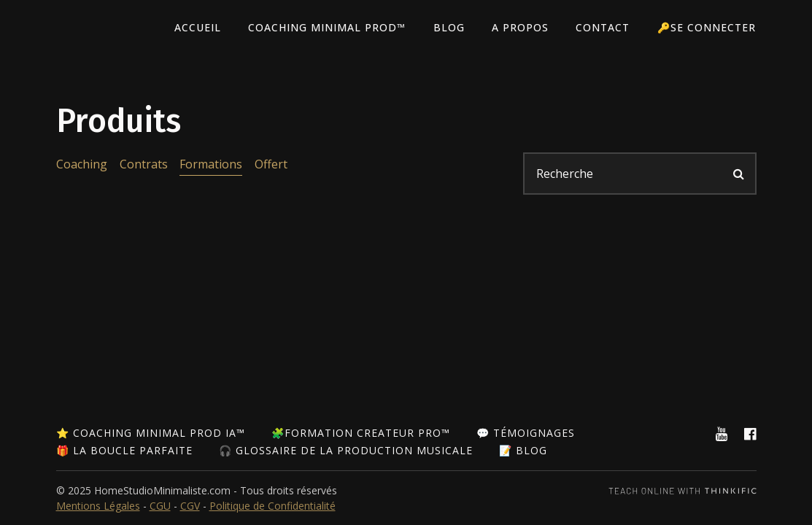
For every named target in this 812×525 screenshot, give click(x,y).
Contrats (143, 164)
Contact (605, 28)
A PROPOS (523, 28)
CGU (160, 506)
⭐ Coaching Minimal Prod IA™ (151, 433)
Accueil (204, 28)
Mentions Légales (98, 506)
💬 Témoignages (526, 433)
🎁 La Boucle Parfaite (124, 450)
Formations (210, 164)
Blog (453, 28)
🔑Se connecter (707, 28)
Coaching (82, 164)
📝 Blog (523, 450)
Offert (270, 164)
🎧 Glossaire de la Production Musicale (346, 450)
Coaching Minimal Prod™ (332, 28)
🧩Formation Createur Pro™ (361, 433)
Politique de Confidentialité (272, 506)
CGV (190, 506)
